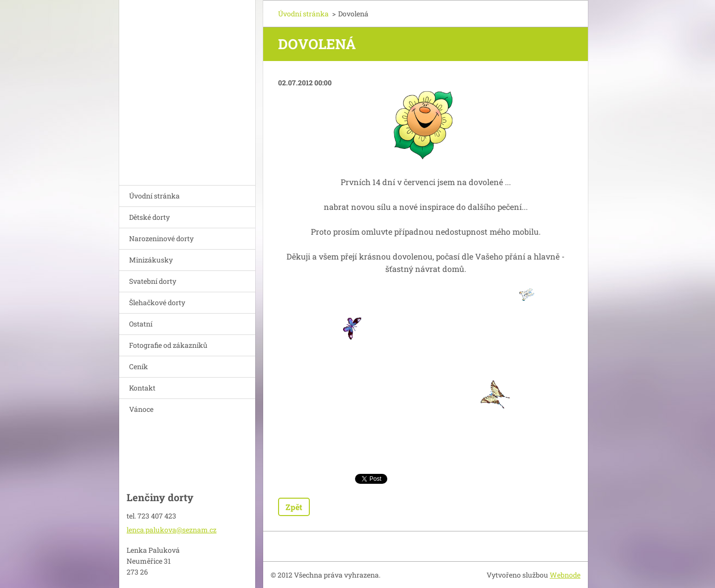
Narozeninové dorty (161, 238)
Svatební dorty (153, 281)
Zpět (294, 507)
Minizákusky (151, 260)
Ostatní (141, 324)
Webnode (565, 575)
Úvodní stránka (154, 196)
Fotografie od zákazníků (168, 345)
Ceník (139, 366)
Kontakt (142, 388)
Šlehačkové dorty (157, 302)
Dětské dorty (149, 217)
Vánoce (141, 409)
